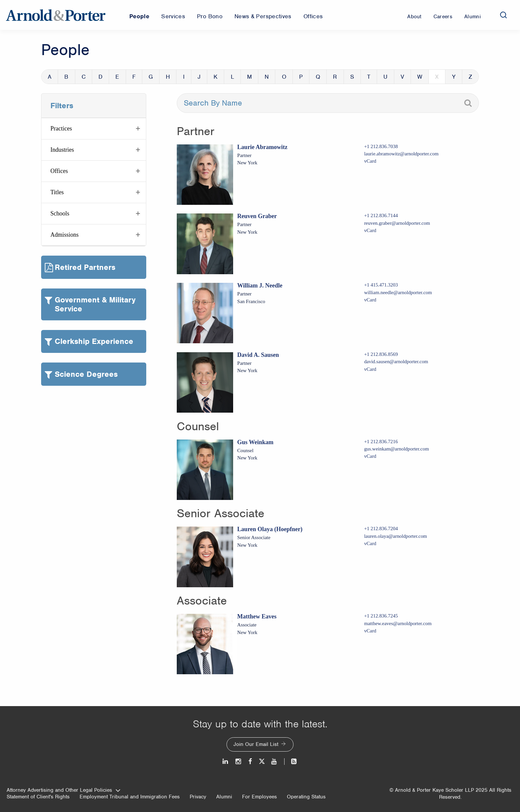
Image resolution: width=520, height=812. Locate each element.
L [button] (232, 77)
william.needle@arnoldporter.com (398, 292)
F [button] (134, 77)
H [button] (168, 77)
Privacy (198, 797)
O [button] (284, 77)
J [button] (199, 77)
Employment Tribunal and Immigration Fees (130, 797)
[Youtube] (274, 761)
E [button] (117, 77)
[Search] (503, 15)
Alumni (224, 797)
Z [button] (470, 77)
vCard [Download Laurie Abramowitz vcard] (370, 161)
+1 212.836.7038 (381, 146)
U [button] (385, 77)
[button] (94, 129)
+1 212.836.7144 (381, 215)
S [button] (352, 77)
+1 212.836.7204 (381, 528)
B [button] (66, 77)
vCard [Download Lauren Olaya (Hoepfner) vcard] (370, 543)
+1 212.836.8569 (381, 354)
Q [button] (318, 77)
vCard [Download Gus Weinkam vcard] (370, 456)
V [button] (402, 77)
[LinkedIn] (226, 761)
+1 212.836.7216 (381, 442)
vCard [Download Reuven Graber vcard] (370, 230)
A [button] (50, 77)
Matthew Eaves (257, 616)
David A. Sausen (258, 355)
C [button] (84, 77)
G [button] (151, 77)
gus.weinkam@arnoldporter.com (396, 449)
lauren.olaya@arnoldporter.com (396, 536)
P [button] (301, 77)
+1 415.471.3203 (381, 285)
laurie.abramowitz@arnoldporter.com (401, 154)
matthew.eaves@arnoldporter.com (398, 623)
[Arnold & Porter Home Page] (56, 15)
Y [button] (454, 77)
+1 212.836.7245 (381, 616)
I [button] (184, 77)
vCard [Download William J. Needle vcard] (370, 300)
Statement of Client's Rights (38, 797)
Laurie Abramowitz (262, 147)
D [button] (100, 77)
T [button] (369, 77)
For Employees (260, 797)
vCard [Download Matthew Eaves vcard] (370, 631)
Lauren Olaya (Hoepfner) (270, 529)
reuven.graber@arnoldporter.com (397, 223)
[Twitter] (262, 761)
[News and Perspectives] (291, 761)
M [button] (249, 77)
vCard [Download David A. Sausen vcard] (370, 369)
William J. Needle (260, 285)
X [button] (437, 77)
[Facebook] (250, 761)
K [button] (216, 77)
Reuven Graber (257, 216)
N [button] (267, 77)
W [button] (420, 77)
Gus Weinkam (255, 442)
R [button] (335, 77)
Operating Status (306, 797)
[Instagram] (239, 761)
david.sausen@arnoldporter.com (396, 362)
